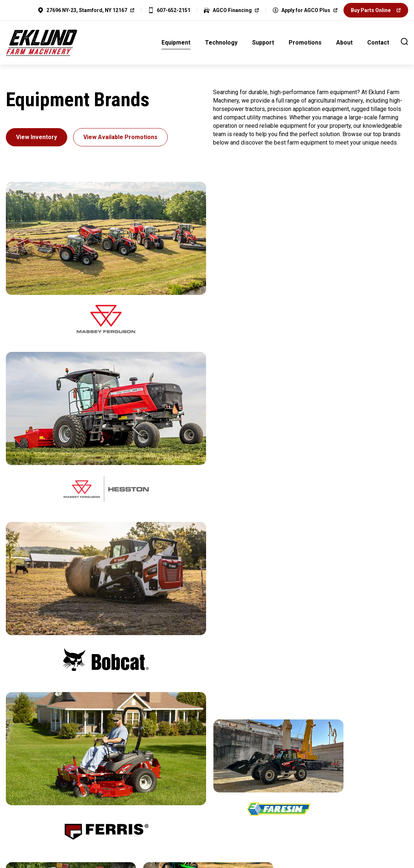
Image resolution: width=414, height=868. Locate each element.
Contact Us (71, 764)
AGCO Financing (232, 10)
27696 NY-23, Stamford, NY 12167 (87, 10)
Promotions (305, 43)
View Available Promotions (120, 137)
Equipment (176, 43)
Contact (378, 43)
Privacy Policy (174, 812)
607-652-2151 (174, 10)
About (344, 43)
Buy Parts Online (371, 10)
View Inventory (37, 137)
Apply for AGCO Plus (301, 10)
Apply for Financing (207, 764)
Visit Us (344, 764)
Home (131, 812)
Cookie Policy (227, 812)
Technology (221, 43)
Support (263, 43)
